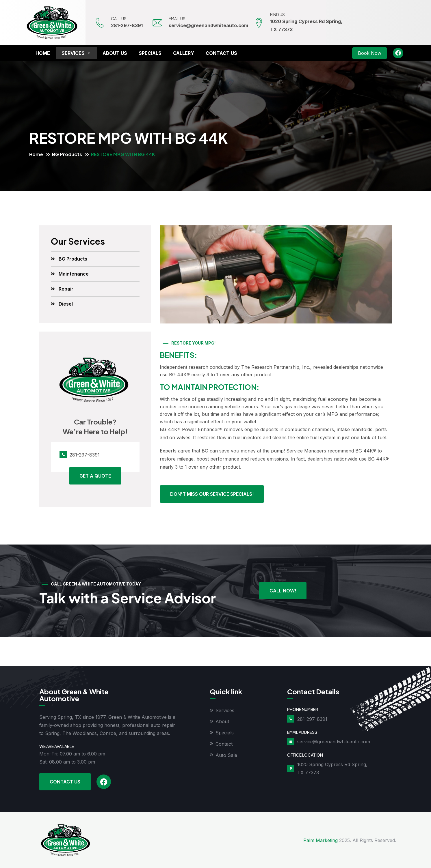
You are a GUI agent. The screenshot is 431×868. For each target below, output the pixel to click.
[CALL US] (100, 23)
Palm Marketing (321, 840)
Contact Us (221, 53)
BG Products (67, 154)
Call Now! (283, 591)
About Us (115, 53)
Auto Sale (226, 755)
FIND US (278, 14)
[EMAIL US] (158, 23)
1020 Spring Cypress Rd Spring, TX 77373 (332, 768)
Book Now (370, 53)
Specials (150, 53)
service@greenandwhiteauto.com (209, 25)
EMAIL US (178, 18)
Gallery (184, 53)
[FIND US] (259, 23)
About (222, 722)
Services (76, 53)
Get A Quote (95, 476)
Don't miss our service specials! (212, 494)
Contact (224, 744)
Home (43, 53)
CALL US (119, 18)
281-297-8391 (127, 25)
